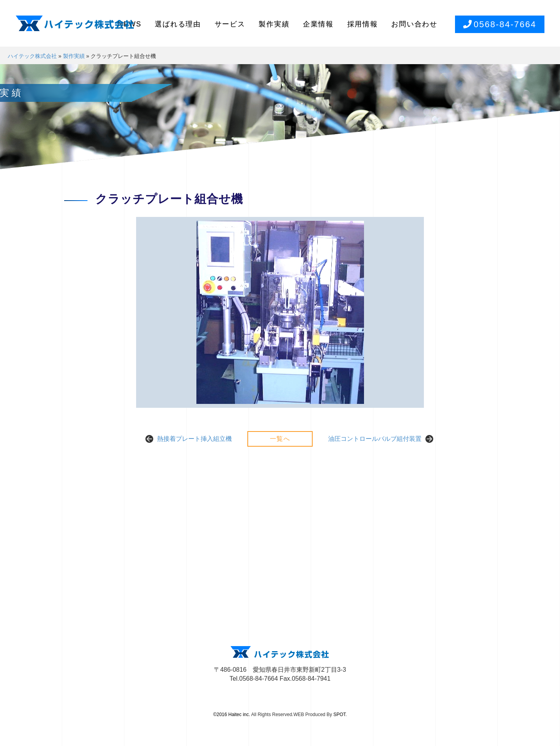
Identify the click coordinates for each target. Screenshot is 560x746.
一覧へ (280, 439)
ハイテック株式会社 (32, 56)
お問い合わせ (414, 24)
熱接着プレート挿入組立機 (194, 439)
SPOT (339, 715)
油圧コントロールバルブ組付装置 (375, 439)
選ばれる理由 (178, 24)
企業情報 (318, 24)
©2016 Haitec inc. (232, 715)
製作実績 (274, 24)
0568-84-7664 (500, 24)
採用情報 (363, 24)
